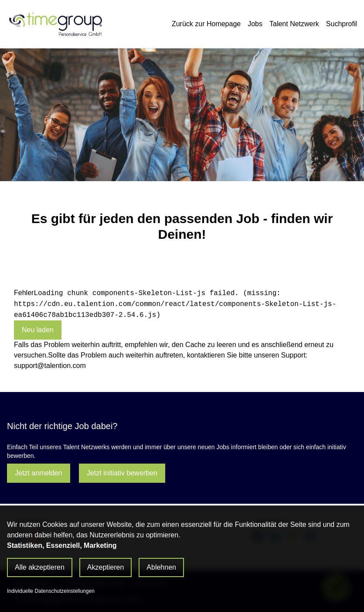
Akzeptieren (106, 567)
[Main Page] (55, 24)
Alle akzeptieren (40, 567)
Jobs (255, 24)
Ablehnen (161, 567)
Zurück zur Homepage (206, 24)
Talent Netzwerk (294, 24)
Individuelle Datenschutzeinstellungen (51, 591)
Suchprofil (342, 24)
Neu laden (38, 330)
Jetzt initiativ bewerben (122, 473)
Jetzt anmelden (39, 473)
